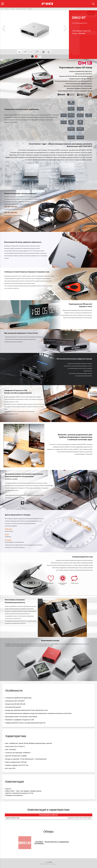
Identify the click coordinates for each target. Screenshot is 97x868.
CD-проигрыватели (21, 9)
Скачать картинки (80, 9)
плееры (13, 9)
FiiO (2, 9)
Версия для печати (91, 9)
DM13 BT (30, 9)
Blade (47, 862)
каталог (7, 9)
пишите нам (54, 864)
